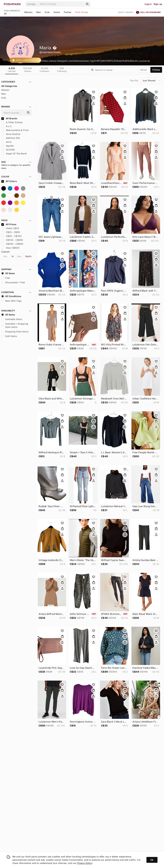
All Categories (9, 86)
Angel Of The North (14, 154)
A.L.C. (7, 126)
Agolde (7, 146)
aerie (6, 142)
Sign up (158, 4)
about (143, 70)
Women (28, 12)
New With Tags (11, 301)
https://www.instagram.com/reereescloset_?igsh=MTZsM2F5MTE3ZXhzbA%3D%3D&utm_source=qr (96, 61)
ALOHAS (8, 150)
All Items (8, 273)
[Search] (62, 4)
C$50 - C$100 (11, 236)
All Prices (9, 224)
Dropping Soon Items (15, 332)
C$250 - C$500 (12, 244)
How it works (126, 12)
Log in (148, 4)
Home (57, 12)
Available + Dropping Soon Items (15, 325)
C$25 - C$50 (11, 232)
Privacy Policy (85, 863)
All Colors (9, 181)
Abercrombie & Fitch (15, 130)
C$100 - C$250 (12, 240)
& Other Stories (12, 122)
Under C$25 (10, 228)
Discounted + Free (13, 282)
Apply (28, 256)
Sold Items (9, 336)
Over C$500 (10, 248)
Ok (152, 860)
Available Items (12, 319)
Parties (68, 12)
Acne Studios (11, 134)
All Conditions (11, 296)
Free (6, 278)
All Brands (9, 118)
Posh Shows (82, 12)
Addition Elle (11, 138)
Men (39, 12)
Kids (47, 12)
